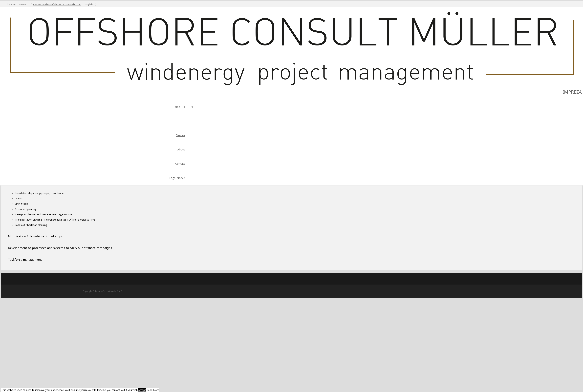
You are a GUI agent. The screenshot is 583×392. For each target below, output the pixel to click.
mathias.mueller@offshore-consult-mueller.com (57, 4)
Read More (153, 390)
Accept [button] (142, 390)
